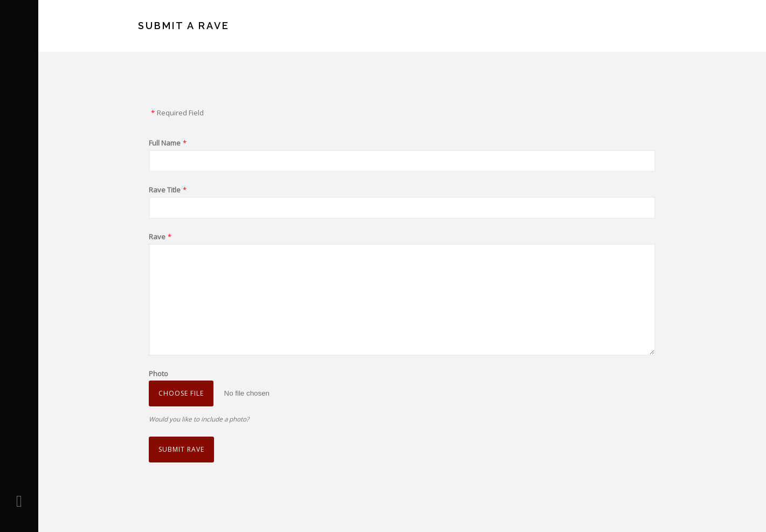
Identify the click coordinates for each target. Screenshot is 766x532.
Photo (158, 374)
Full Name (165, 143)
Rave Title (165, 190)
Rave (157, 237)
